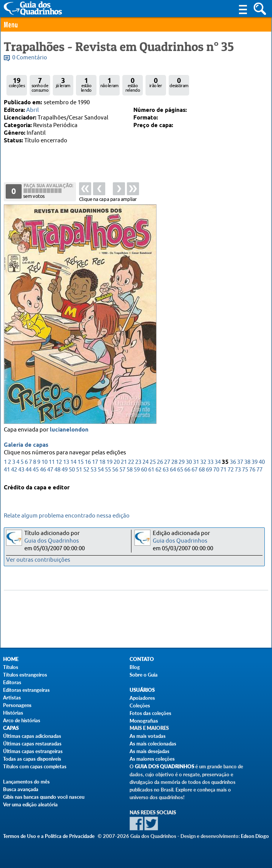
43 (21, 470)
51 (79, 470)
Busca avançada (21, 789)
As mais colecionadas (153, 744)
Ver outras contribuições (38, 560)
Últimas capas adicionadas (32, 736)
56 (115, 470)
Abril (32, 110)
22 (131, 463)
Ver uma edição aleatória (30, 804)
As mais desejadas (149, 751)
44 (28, 470)
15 (81, 463)
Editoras (12, 682)
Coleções (140, 706)
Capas (11, 728)
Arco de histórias (22, 720)
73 (238, 470)
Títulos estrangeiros (25, 675)
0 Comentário (30, 58)
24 (145, 463)
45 (36, 470)
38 (247, 463)
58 (130, 470)
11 (52, 463)
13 (66, 463)
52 (86, 470)
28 (174, 463)
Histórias (13, 713)
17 (95, 463)
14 (73, 463)
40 (262, 463)
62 (158, 470)
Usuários (142, 690)
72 (231, 470)
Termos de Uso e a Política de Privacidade (49, 836)
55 (108, 470)
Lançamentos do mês (26, 782)
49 (65, 470)
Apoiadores (142, 698)
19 (109, 463)
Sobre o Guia (144, 675)
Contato (142, 659)
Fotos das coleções (150, 713)
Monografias (144, 721)
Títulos (11, 667)
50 (72, 470)
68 (202, 470)
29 (182, 463)
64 (173, 470)
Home (11, 659)
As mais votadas (148, 736)
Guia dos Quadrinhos (52, 541)
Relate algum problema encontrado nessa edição (67, 516)
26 (160, 463)
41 (7, 470)
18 (102, 463)
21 (124, 463)
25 (153, 463)
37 (240, 463)
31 (196, 463)
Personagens (17, 705)
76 (252, 470)
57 (122, 470)
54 (101, 470)
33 (210, 463)
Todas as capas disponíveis (32, 759)
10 (44, 463)
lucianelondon (69, 430)
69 (209, 470)
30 (189, 463)
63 (166, 470)
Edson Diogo (255, 836)
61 (151, 470)
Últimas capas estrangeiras (33, 751)
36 (233, 463)
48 (57, 470)
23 (138, 463)
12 (59, 463)
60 (144, 470)
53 (93, 470)
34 (218, 463)
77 (259, 470)
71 (223, 470)
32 (203, 463)
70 (216, 470)
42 (14, 470)
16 (88, 463)
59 (137, 470)
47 (50, 470)
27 (167, 463)
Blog (135, 667)
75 (245, 470)
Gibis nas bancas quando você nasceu (44, 797)
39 (255, 463)
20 (117, 463)
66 (187, 470)
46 (43, 470)
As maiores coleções (152, 759)
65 (180, 470)
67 (195, 470)
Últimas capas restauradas (32, 744)
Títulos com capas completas (35, 766)
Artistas (12, 698)
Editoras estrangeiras (26, 690)
